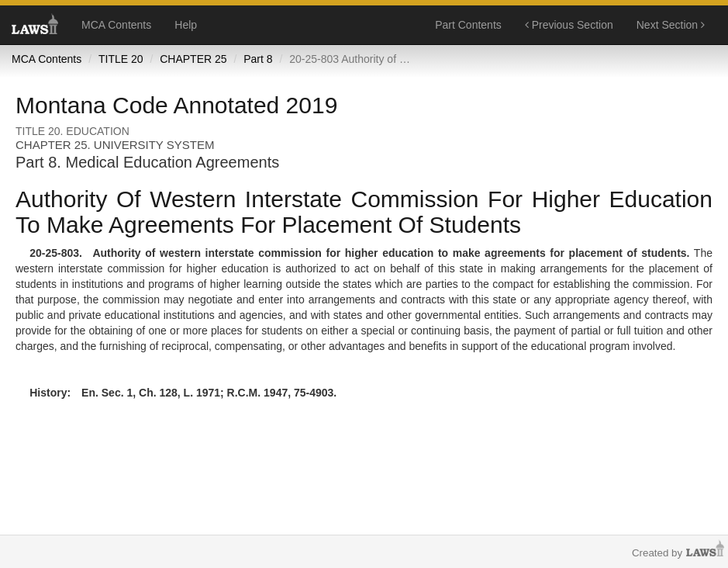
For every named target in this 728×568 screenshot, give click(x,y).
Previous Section (569, 25)
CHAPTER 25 (193, 59)
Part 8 (258, 59)
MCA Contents (116, 25)
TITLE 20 (121, 59)
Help (186, 25)
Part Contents (468, 25)
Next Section (671, 25)
